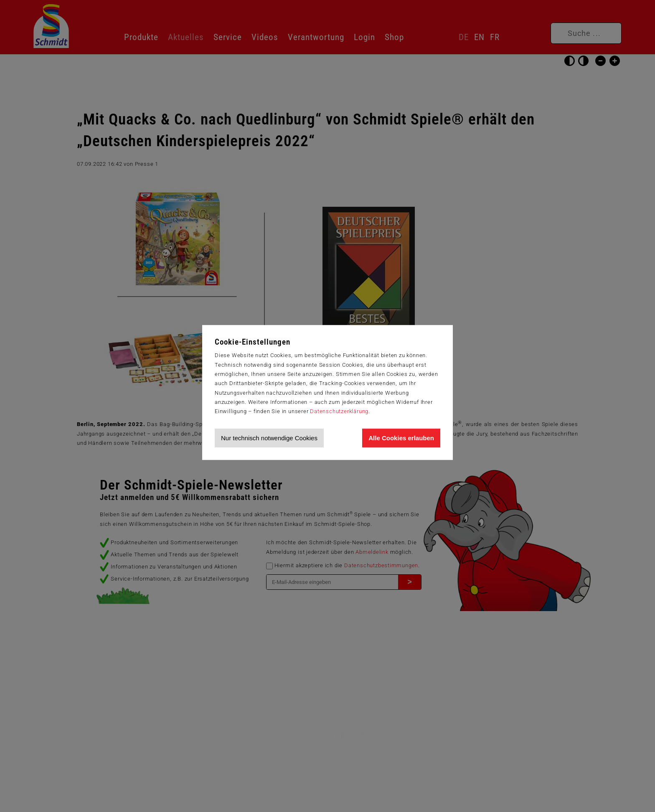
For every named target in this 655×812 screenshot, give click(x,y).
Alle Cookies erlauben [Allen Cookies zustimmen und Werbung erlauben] (401, 438)
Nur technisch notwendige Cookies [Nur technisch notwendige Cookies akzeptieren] (269, 438)
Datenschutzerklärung (339, 411)
